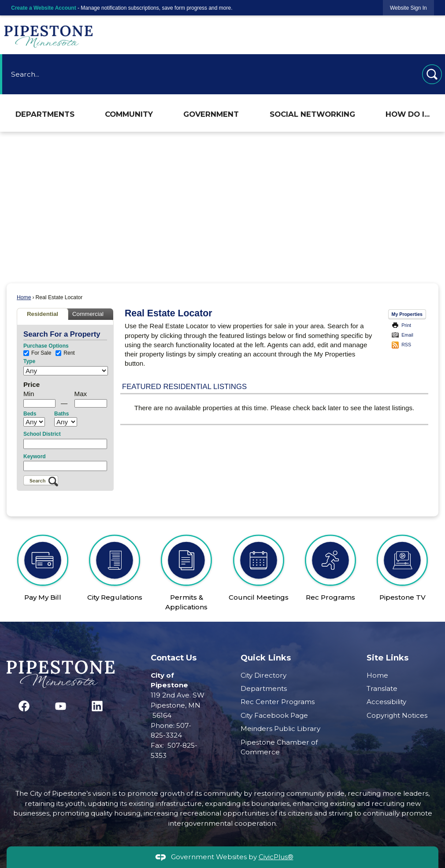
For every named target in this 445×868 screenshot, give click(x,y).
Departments (264, 688)
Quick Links (266, 658)
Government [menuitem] (211, 114)
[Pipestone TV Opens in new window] (402, 564)
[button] (432, 74)
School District (42, 434)
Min (29, 394)
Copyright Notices (397, 715)
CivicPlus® (276, 857)
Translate (382, 688)
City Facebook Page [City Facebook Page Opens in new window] (274, 715)
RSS (406, 345)
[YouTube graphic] (61, 706)
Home (24, 297)
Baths (61, 414)
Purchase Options (46, 346)
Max (81, 394)
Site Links (388, 658)
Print (406, 325)
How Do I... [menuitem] (408, 114)
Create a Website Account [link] (43, 8)
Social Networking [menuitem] (312, 114)
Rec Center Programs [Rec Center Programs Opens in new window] (278, 702)
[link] (408, 8)
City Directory (263, 675)
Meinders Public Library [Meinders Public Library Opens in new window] (280, 729)
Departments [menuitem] (45, 114)
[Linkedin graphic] (97, 706)
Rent (65, 353)
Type (29, 361)
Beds (30, 414)
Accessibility (386, 702)
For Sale (37, 353)
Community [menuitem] (129, 114)
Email (407, 335)
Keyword (35, 456)
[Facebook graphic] (24, 706)
